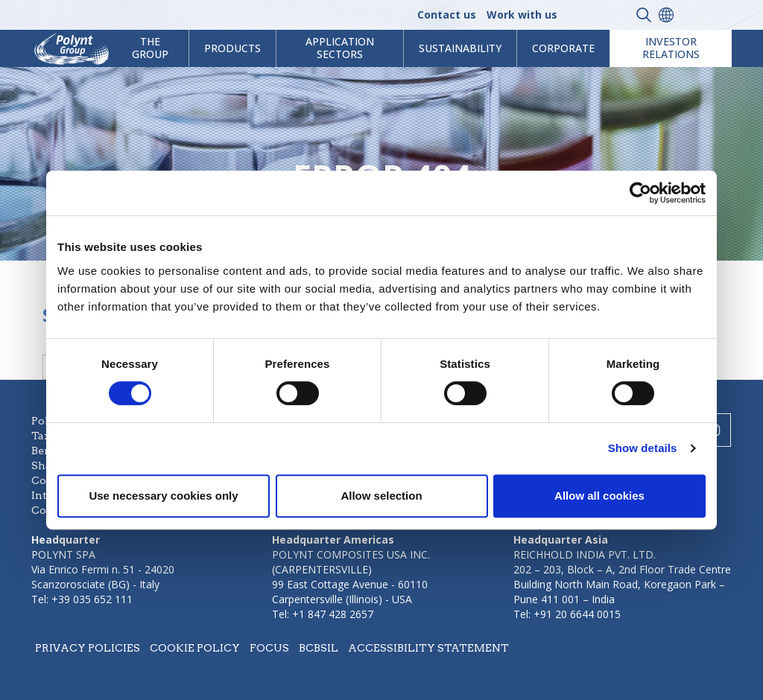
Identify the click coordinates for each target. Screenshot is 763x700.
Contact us (447, 15)
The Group (150, 48)
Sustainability (460, 48)
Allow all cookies (599, 496)
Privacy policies (88, 648)
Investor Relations (671, 48)
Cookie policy (195, 648)
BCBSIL (319, 648)
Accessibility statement (428, 648)
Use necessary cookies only (163, 496)
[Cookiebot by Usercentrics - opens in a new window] (640, 193)
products (232, 48)
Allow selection (381, 496)
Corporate (563, 48)
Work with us (522, 15)
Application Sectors (340, 48)
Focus (269, 648)
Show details (643, 448)
